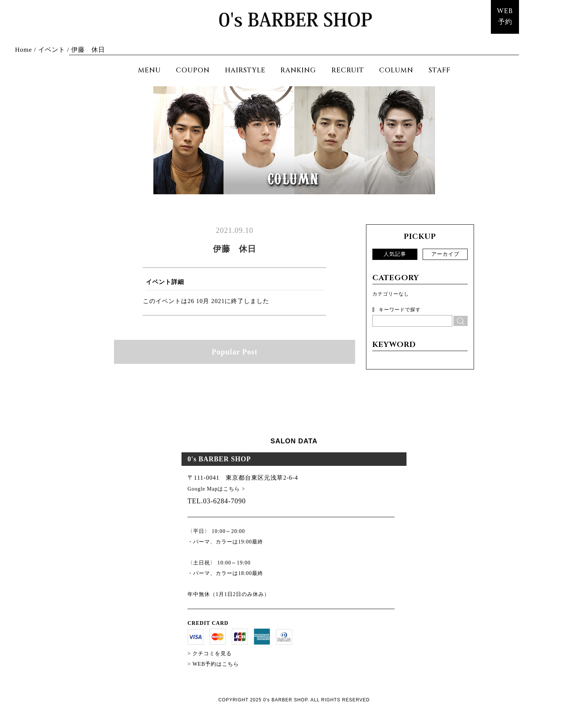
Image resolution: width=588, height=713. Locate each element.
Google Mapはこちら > (216, 489)
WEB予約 (505, 17)
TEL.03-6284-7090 (217, 501)
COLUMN (396, 70)
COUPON (193, 70)
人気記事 (395, 254)
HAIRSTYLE (245, 70)
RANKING (298, 70)
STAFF (439, 70)
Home (24, 50)
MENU (149, 70)
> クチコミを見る (210, 654)
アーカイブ (445, 254)
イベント (52, 50)
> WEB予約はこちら (213, 664)
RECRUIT (348, 70)
